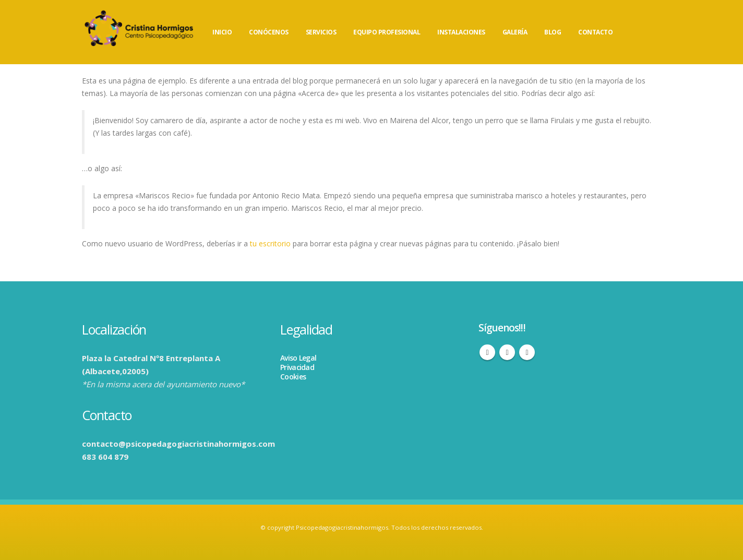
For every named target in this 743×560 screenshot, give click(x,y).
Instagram (507, 352)
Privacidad (297, 367)
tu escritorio (270, 243)
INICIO (222, 32)
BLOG (553, 32)
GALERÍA (515, 32)
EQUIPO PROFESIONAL (387, 32)
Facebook (487, 352)
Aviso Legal (298, 358)
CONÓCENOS (269, 32)
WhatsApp (527, 352)
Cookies (293, 377)
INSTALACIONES (461, 32)
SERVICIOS (321, 32)
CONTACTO (595, 32)
